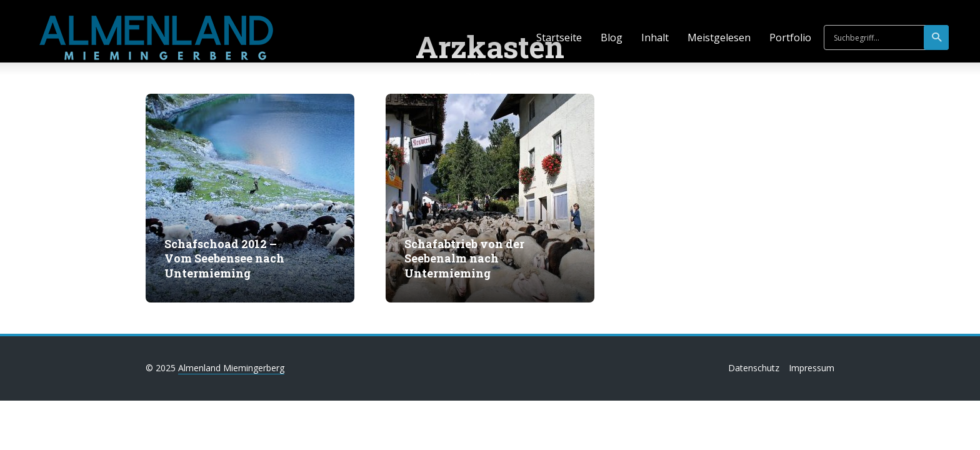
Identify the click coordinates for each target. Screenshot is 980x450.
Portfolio (790, 37)
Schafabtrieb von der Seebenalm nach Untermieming (464, 259)
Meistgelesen (719, 37)
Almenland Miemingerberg (231, 368)
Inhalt (655, 37)
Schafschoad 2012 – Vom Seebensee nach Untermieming (224, 259)
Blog (612, 37)
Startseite (559, 37)
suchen (937, 37)
